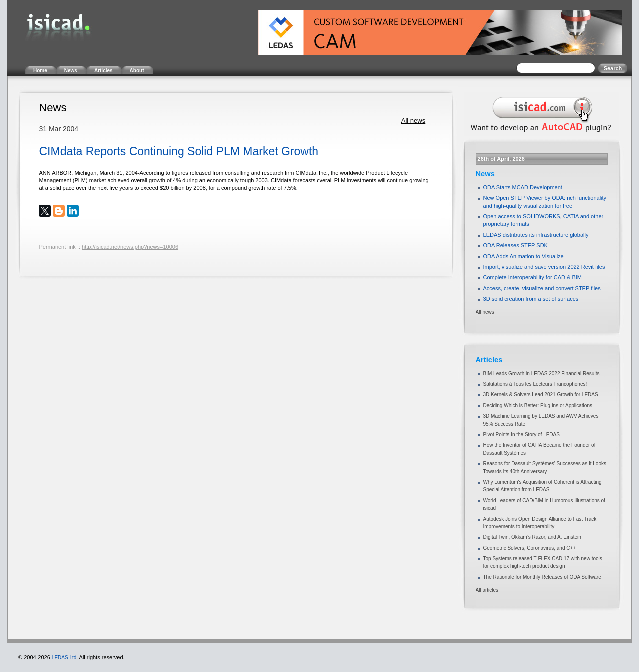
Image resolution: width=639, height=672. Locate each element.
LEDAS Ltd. (65, 657)
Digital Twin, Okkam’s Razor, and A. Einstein (532, 537)
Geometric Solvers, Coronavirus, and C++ (530, 548)
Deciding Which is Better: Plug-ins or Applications (538, 406)
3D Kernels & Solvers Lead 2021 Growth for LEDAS (541, 395)
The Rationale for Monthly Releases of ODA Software (542, 577)
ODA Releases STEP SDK (515, 245)
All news (413, 121)
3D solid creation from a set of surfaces (531, 299)
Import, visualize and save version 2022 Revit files (544, 267)
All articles (487, 590)
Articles (489, 360)
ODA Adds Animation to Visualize (523, 256)
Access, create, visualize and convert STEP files (542, 288)
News (485, 174)
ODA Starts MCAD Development (523, 187)
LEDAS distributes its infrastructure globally (536, 235)
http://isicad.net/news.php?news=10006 (130, 247)
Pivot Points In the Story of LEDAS (521, 435)
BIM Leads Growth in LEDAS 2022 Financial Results (541, 374)
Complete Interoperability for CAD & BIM (532, 277)
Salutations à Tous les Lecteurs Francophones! (535, 384)
